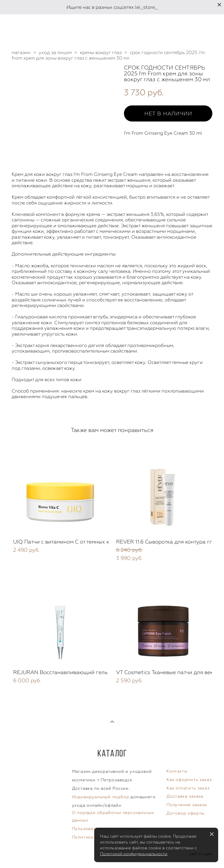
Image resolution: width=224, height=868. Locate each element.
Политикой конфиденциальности (134, 854)
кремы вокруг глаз (101, 52)
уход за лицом (55, 52)
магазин (21, 52)
